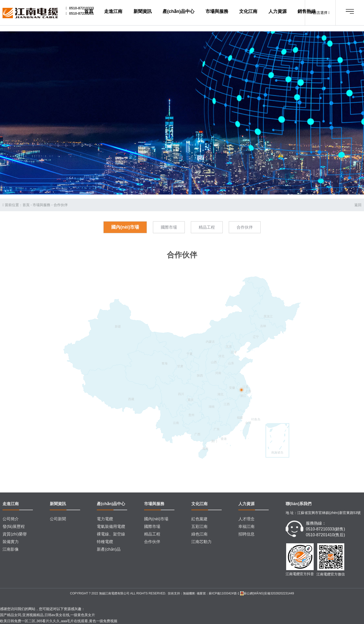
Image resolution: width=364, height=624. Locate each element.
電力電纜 (105, 519)
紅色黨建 (199, 519)
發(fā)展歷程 (14, 526)
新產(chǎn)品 (109, 549)
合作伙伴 (61, 221)
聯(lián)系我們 (299, 504)
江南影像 (11, 549)
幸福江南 (246, 526)
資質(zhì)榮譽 (15, 534)
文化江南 (242, 13)
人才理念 (246, 519)
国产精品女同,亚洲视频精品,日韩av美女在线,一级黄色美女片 (48, 615)
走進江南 (136, 13)
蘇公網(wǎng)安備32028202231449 (267, 593)
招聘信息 (246, 534)
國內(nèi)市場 (125, 243)
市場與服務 (218, 13)
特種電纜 (105, 542)
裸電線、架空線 (111, 534)
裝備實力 (11, 542)
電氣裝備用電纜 (111, 526)
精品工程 (207, 243)
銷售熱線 (287, 13)
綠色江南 (199, 534)
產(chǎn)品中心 (187, 13)
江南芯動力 (201, 542)
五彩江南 (199, 526)
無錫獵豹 (189, 593)
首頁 (118, 13)
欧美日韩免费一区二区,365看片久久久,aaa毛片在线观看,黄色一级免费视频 (59, 621)
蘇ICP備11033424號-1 (224, 593)
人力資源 (265, 13)
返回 (358, 221)
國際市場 (169, 243)
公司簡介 (11, 519)
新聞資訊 (158, 13)
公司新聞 (58, 519)
